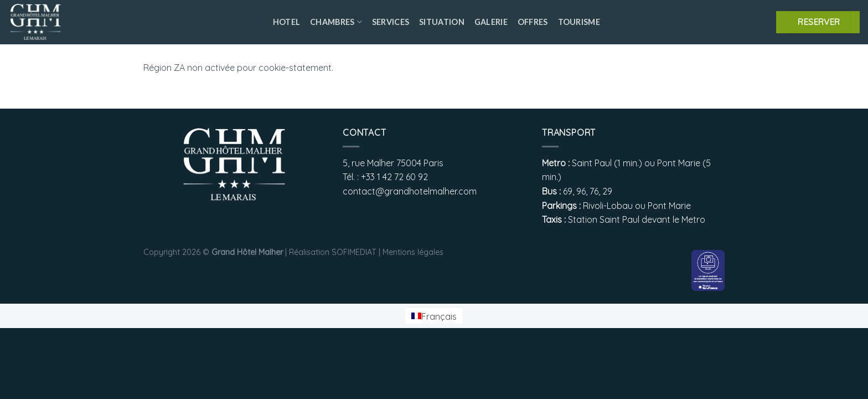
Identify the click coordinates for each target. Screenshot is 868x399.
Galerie (491, 22)
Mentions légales (413, 252)
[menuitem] (434, 316)
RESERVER (819, 22)
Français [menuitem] (439, 316)
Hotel (286, 22)
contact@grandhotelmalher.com (410, 191)
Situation (442, 22)
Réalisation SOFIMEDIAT (333, 252)
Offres (533, 22)
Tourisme (579, 22)
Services (391, 22)
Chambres (336, 22)
